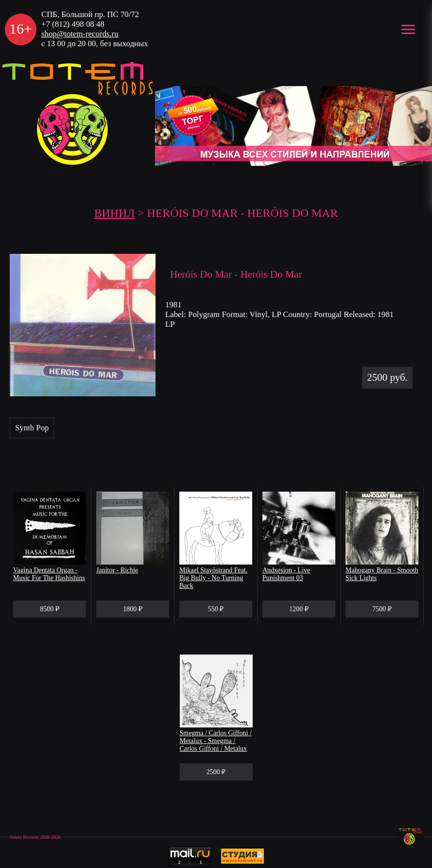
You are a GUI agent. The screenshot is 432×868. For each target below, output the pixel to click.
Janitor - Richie (117, 570)
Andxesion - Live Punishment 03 (286, 574)
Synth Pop (32, 428)
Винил (115, 213)
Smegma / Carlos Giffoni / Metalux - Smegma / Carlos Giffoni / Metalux (216, 741)
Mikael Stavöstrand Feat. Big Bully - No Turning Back (213, 578)
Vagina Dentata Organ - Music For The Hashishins (49, 574)
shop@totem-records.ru (80, 34)
